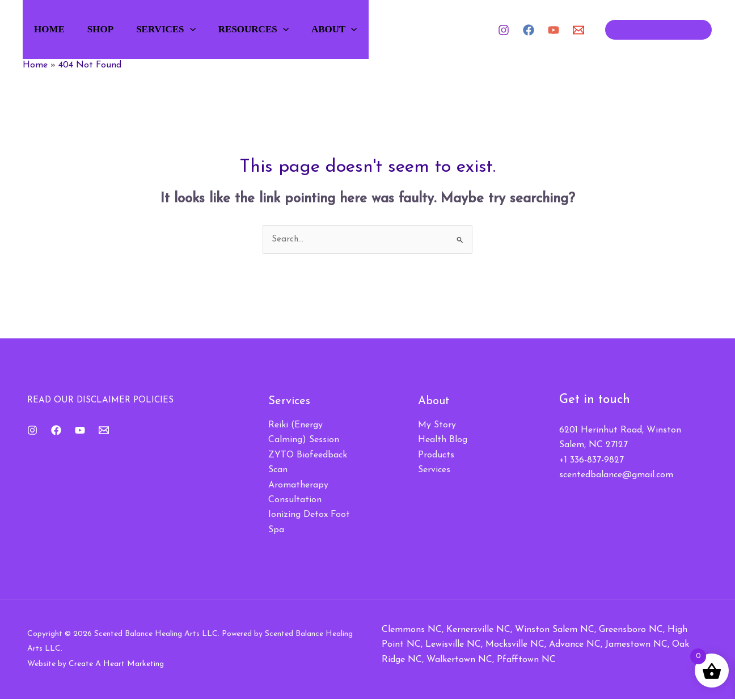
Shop (110, 29)
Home (55, 29)
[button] (204, 29)
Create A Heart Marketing (116, 665)
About (356, 29)
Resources (271, 29)
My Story (437, 426)
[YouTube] (554, 30)
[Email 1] (578, 30)
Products (436, 456)
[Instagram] (504, 30)
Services (179, 29)
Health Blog (443, 441)
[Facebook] (529, 30)
